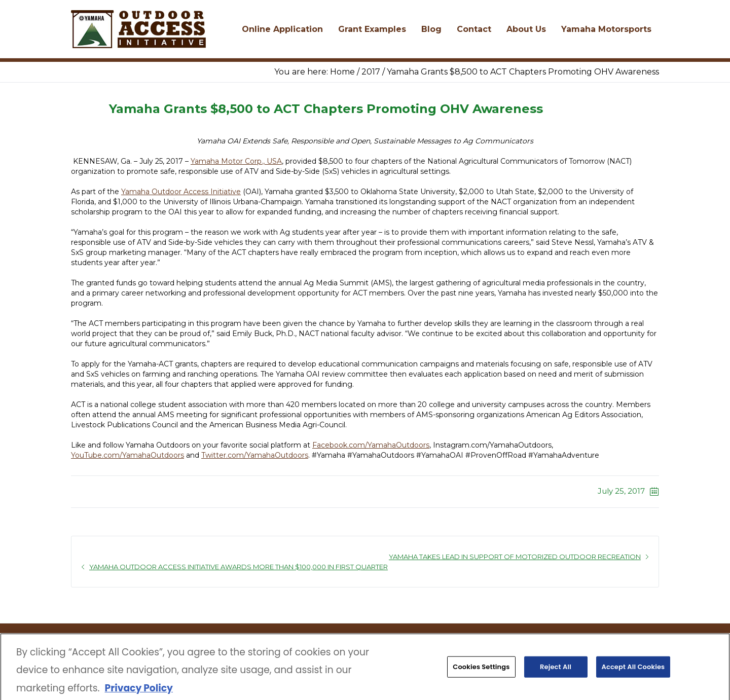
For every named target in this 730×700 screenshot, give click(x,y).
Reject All (556, 669)
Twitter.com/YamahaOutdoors (255, 455)
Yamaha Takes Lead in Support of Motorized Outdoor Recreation (515, 557)
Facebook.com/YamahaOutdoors (371, 445)
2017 (371, 72)
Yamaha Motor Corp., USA (236, 161)
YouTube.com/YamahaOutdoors (127, 455)
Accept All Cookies (633, 669)
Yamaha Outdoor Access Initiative (181, 192)
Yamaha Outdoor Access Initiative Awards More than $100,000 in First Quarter (239, 567)
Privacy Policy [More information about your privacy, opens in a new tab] (138, 691)
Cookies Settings (481, 669)
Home (342, 72)
